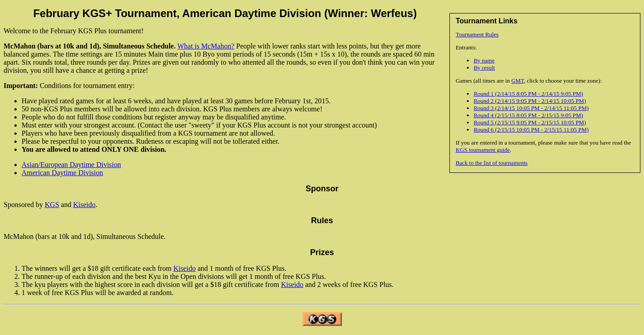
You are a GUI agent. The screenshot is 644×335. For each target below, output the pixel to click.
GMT (518, 81)
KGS (52, 205)
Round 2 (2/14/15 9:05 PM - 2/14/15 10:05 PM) (530, 101)
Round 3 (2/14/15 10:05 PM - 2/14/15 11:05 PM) (531, 108)
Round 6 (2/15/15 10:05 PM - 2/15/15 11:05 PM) (531, 130)
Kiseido (84, 205)
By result (484, 68)
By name (484, 60)
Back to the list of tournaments (492, 163)
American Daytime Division (62, 173)
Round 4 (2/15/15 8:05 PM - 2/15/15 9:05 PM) (528, 115)
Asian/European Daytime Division (71, 165)
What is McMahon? (206, 46)
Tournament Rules (477, 34)
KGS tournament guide (483, 150)
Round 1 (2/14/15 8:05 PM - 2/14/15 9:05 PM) (528, 94)
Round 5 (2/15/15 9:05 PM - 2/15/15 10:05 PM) (530, 122)
